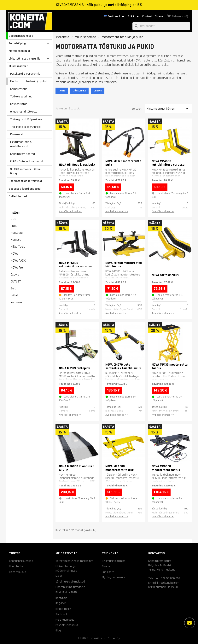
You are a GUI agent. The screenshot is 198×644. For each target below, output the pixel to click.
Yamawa (16, 302)
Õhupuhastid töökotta (24, 112)
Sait (13, 288)
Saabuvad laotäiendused (25, 189)
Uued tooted (17, 566)
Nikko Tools (18, 247)
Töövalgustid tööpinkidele (26, 119)
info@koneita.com (168, 583)
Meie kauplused (65, 620)
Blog (58, 630)
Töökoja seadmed (21, 96)
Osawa (15, 275)
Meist (59, 576)
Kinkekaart (17, 134)
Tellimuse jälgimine (114, 561)
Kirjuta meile (63, 609)
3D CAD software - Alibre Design (25, 171)
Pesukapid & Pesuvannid (25, 74)
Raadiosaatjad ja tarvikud (25, 181)
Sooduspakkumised (21, 36)
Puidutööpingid (18, 43)
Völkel (14, 295)
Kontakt (147, 17)
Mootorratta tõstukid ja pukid (28, 81)
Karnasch (16, 240)
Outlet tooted (18, 196)
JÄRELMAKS (79, 91)
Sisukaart (61, 614)
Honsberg (17, 233)
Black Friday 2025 (66, 592)
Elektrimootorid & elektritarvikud (21, 144)
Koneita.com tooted (23, 154)
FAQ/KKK (61, 603)
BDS (13, 219)
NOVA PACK (18, 261)
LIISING (98, 91)
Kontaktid (61, 598)
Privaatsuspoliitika (67, 625)
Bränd (15, 213)
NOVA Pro (17, 268)
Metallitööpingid (19, 51)
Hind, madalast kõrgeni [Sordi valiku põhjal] (168, 109)
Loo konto (108, 572)
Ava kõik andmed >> (70, 212)
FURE (14, 226)
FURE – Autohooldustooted (27, 161)
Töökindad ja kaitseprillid (25, 127)
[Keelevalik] (115, 17)
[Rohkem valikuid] (189, 623)
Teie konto (110, 553)
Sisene (159, 16)
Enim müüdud (18, 572)
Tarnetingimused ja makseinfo (74, 561)
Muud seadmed (18, 66)
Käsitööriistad (19, 104)
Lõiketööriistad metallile (25, 59)
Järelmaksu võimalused (70, 582)
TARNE (62, 91)
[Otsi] (161, 26)
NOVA (14, 254)
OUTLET (16, 281)
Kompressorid (19, 89)
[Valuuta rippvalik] (134, 17)
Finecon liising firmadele (70, 587)
